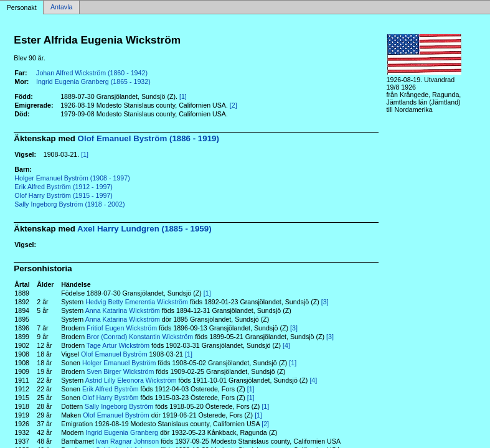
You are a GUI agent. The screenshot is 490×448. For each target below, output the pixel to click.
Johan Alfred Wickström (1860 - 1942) (92, 73)
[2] (233, 105)
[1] (183, 96)
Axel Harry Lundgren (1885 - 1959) (144, 229)
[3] (325, 302)
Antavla (62, 7)
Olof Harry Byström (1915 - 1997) (64, 195)
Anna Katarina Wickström (123, 310)
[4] (286, 345)
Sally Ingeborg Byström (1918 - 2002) (69, 204)
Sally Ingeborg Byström (119, 406)
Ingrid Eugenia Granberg (122, 432)
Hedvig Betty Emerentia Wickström (137, 302)
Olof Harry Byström (111, 398)
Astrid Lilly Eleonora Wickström (131, 380)
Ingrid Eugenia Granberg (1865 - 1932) (93, 82)
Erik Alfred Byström (111, 389)
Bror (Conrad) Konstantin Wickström (140, 337)
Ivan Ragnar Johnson (127, 441)
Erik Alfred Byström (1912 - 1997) (64, 187)
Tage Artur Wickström (118, 345)
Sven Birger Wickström (120, 371)
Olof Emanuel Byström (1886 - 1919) (148, 138)
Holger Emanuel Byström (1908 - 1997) (72, 178)
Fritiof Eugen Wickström (122, 328)
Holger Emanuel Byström (119, 363)
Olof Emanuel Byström (114, 354)
